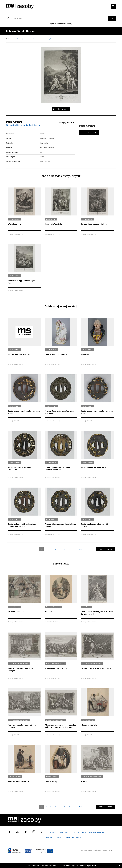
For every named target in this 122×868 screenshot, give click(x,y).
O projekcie (82, 832)
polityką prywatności (88, 866)
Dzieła (35, 39)
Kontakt (60, 837)
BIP (74, 832)
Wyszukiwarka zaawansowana (61, 24)
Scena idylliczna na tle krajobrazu (55, 39)
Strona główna (22, 39)
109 (80, 807)
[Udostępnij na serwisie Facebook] (74, 123)
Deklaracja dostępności (97, 832)
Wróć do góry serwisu (73, 838)
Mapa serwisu (64, 832)
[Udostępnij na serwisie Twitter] (72, 123)
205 (80, 549)
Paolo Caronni (14, 122)
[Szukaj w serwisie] (57, 18)
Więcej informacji (89, 133)
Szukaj (112, 18)
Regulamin (50, 837)
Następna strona (105, 549)
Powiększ (62, 109)
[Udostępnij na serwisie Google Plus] (69, 123)
